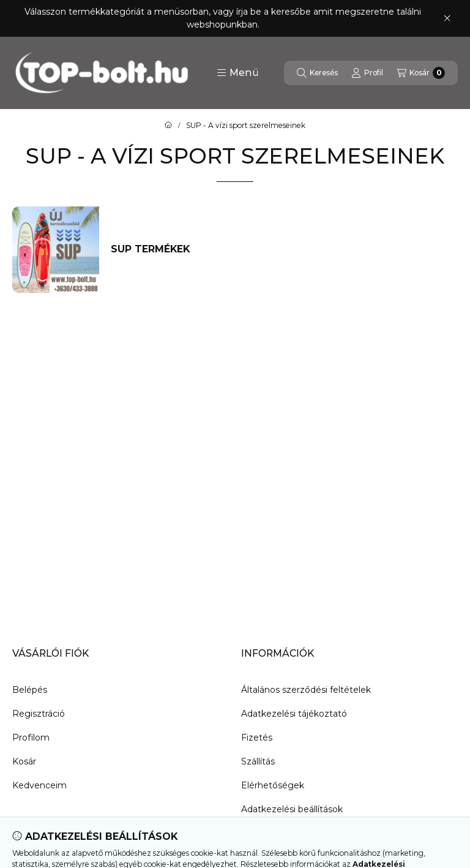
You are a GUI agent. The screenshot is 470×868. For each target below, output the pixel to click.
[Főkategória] (168, 126)
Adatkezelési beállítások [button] (292, 809)
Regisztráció (39, 714)
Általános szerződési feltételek (306, 690)
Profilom (31, 738)
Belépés (30, 690)
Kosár (24, 761)
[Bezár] (447, 18)
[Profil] (367, 73)
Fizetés (257, 738)
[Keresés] (317, 73)
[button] (238, 73)
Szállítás (258, 761)
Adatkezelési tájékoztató (294, 714)
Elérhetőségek (273, 785)
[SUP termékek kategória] (164, 249)
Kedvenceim (39, 785)
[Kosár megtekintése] (421, 73)
